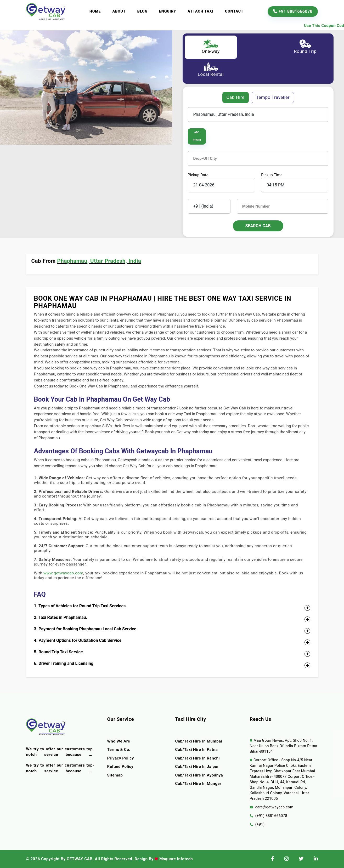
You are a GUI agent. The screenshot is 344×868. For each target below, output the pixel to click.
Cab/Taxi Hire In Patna (197, 750)
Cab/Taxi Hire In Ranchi (198, 758)
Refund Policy (120, 767)
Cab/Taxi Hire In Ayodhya (199, 775)
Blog (142, 11)
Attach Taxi (201, 11)
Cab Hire (236, 97)
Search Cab (258, 226)
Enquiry (168, 11)
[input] (222, 185)
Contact (234, 11)
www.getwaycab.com (63, 573)
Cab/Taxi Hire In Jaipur (197, 767)
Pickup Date (198, 175)
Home (95, 11)
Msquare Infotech (176, 859)
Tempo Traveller (273, 97)
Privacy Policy (121, 758)
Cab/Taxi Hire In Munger (198, 784)
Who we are (119, 741)
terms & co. (119, 750)
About (119, 11)
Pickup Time (272, 175)
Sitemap (115, 775)
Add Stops (197, 136)
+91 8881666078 (293, 11)
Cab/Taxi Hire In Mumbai (199, 741)
